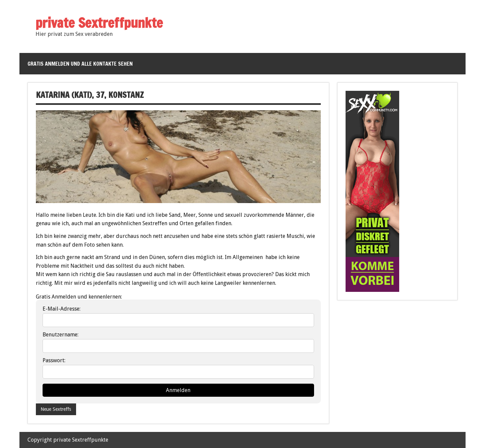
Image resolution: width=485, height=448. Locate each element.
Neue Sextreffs (56, 409)
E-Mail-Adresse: (62, 309)
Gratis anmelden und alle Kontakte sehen (80, 64)
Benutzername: (60, 335)
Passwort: (54, 361)
